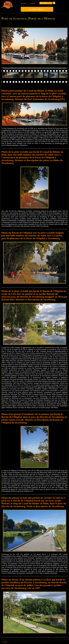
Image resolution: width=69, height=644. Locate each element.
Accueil (23, 3)
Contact (33, 3)
